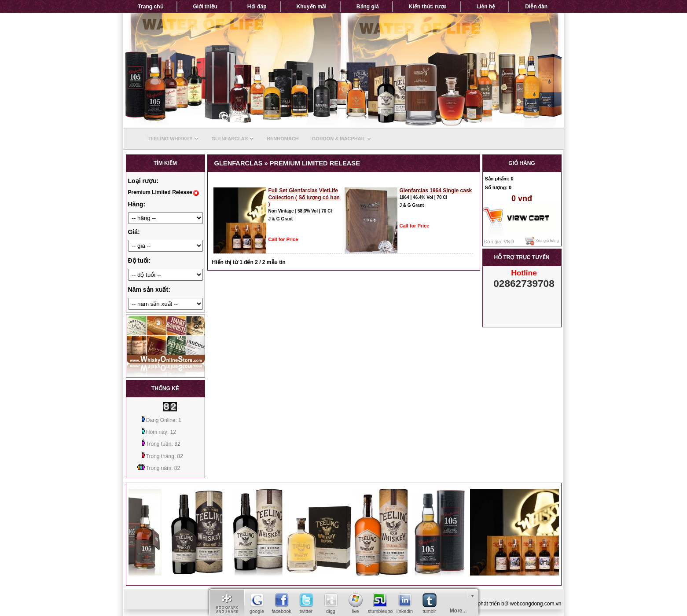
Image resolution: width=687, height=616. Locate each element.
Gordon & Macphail (342, 139)
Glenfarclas (233, 139)
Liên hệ (486, 7)
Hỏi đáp (257, 7)
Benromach (283, 139)
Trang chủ (151, 7)
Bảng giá (368, 7)
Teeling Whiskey (173, 139)
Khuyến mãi (312, 7)
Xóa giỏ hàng (542, 241)
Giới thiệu (205, 7)
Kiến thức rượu (428, 7)
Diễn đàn (536, 7)
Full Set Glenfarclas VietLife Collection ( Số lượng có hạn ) (304, 197)
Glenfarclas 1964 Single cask (436, 191)
